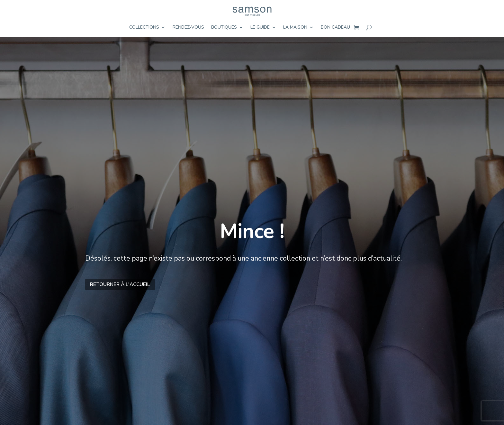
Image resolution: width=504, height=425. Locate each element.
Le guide (260, 28)
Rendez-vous (188, 28)
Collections (144, 28)
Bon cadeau (335, 28)
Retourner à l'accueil (120, 284)
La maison (295, 28)
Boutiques (224, 28)
